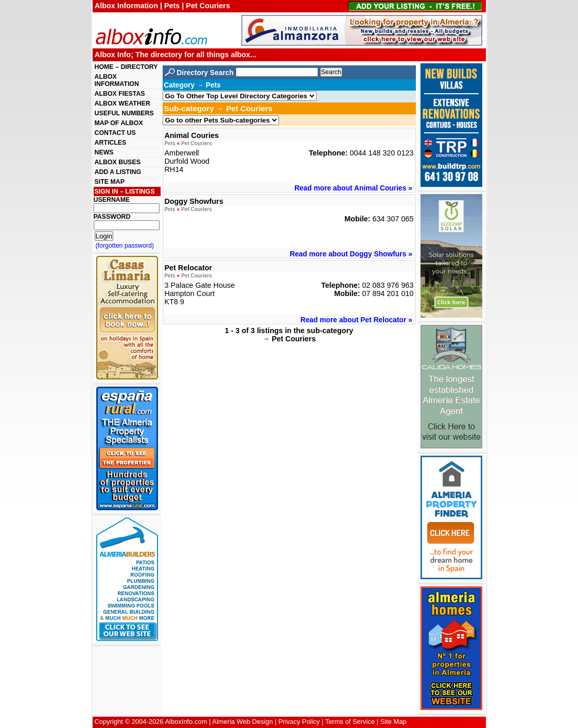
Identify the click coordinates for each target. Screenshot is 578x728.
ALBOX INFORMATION (117, 80)
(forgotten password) (125, 246)
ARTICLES (111, 143)
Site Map (393, 722)
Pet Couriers (197, 143)
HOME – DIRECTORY (126, 67)
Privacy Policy (299, 722)
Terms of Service (350, 722)
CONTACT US (115, 133)
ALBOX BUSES (118, 162)
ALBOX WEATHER (122, 103)
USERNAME (112, 200)
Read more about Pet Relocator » (356, 320)
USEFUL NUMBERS (124, 113)
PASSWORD (112, 217)
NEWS (104, 152)
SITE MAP (110, 182)
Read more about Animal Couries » (353, 188)
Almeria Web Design (242, 722)
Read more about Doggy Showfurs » (351, 254)
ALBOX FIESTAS (120, 94)
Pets (170, 143)
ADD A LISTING (118, 172)
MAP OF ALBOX (119, 123)
